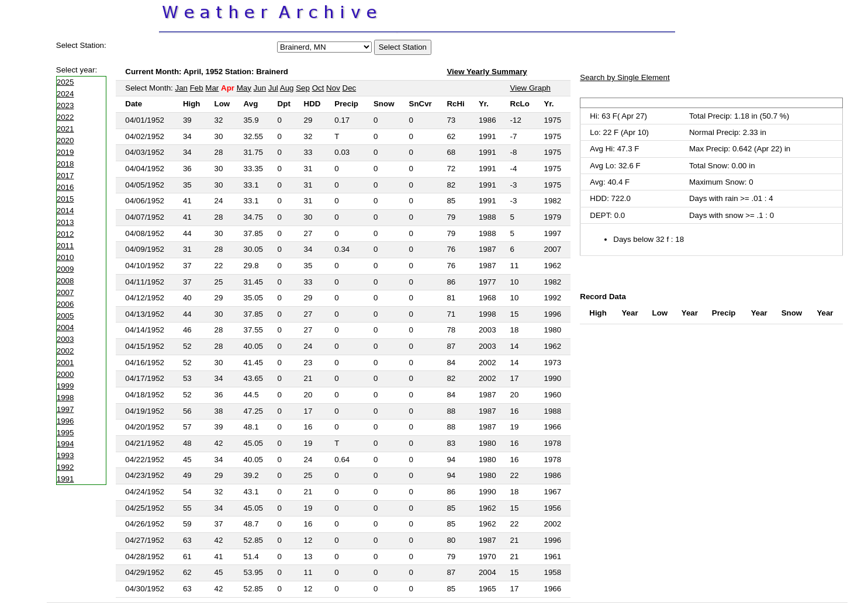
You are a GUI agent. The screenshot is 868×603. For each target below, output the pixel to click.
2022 (65, 117)
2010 (65, 257)
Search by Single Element (625, 77)
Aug (287, 88)
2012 (65, 234)
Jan (181, 88)
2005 (65, 316)
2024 (65, 94)
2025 (65, 82)
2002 (65, 351)
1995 (65, 433)
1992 (65, 467)
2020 (65, 141)
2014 (65, 211)
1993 (65, 455)
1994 (65, 444)
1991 (65, 479)
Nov (333, 88)
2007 (65, 292)
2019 (65, 152)
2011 (65, 246)
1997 (65, 409)
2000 (65, 374)
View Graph (530, 88)
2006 (65, 304)
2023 (65, 105)
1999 (65, 386)
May (244, 88)
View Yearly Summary (487, 72)
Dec (350, 88)
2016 (65, 187)
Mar (212, 88)
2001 (65, 363)
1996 (65, 421)
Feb (197, 88)
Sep (303, 88)
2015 (65, 199)
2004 (65, 328)
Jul (273, 88)
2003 (65, 339)
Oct (318, 88)
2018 (65, 164)
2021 (65, 129)
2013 (65, 222)
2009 (65, 269)
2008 (65, 281)
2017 (65, 176)
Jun (260, 88)
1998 (65, 398)
